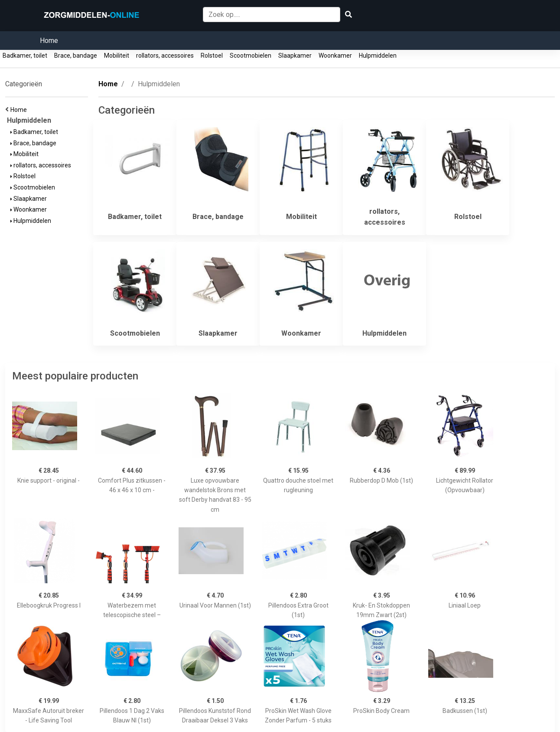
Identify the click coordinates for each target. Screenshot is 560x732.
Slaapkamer (295, 56)
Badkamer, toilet (25, 56)
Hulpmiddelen (378, 56)
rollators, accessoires (165, 56)
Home (49, 41)
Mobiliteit (117, 56)
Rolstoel (212, 56)
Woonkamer (335, 56)
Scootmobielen (251, 56)
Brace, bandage (76, 56)
